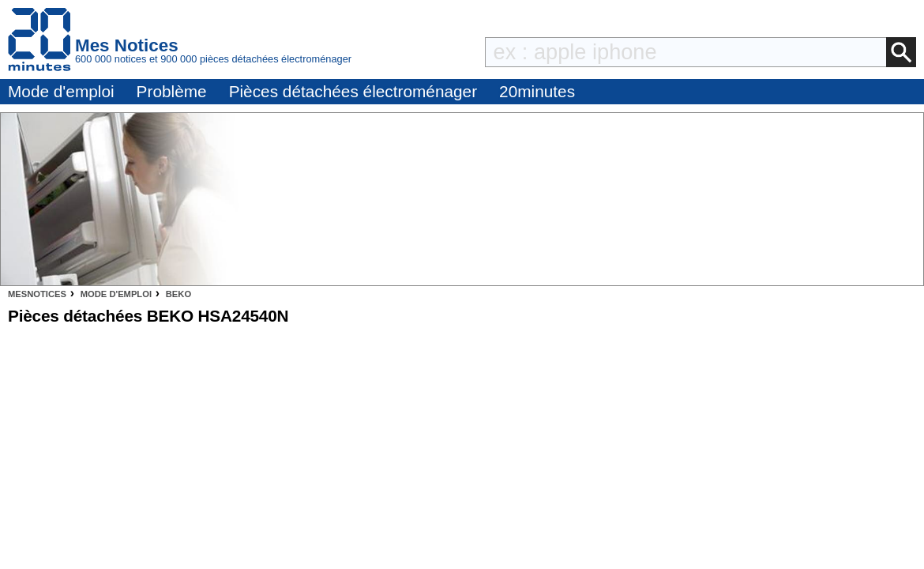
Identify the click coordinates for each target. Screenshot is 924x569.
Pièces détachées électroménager (353, 91)
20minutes (537, 91)
